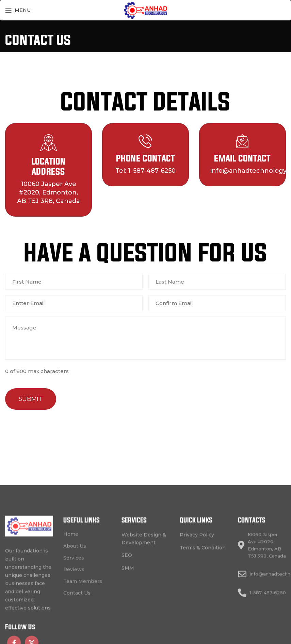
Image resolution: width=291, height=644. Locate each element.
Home (71, 598)
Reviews (74, 634)
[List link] (145, 603)
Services (74, 622)
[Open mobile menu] (18, 10)
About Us (75, 610)
